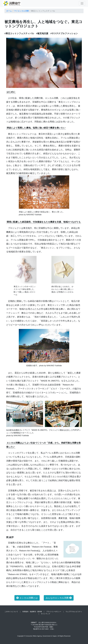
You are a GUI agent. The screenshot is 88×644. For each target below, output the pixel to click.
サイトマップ (45, 614)
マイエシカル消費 (21, 11)
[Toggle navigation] (82, 3)
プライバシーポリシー (54, 612)
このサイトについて (11, 612)
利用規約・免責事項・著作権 (32, 612)
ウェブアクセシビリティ (74, 612)
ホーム (9, 11)
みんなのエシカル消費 (59, 598)
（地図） (51, 627)
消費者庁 (34, 623)
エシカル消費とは (27, 598)
